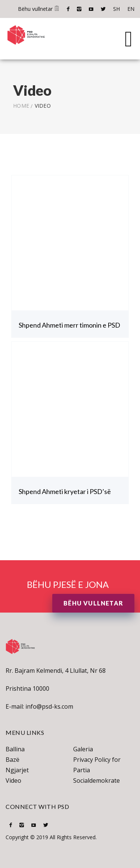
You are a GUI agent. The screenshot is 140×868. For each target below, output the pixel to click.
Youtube (91, 9)
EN (131, 9)
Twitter (103, 9)
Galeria (83, 749)
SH (116, 9)
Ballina (15, 749)
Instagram (79, 9)
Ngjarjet (17, 770)
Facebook (68, 9)
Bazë (13, 760)
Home (21, 106)
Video (13, 780)
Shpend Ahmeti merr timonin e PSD (69, 325)
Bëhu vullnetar (39, 9)
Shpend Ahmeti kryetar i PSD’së (65, 491)
